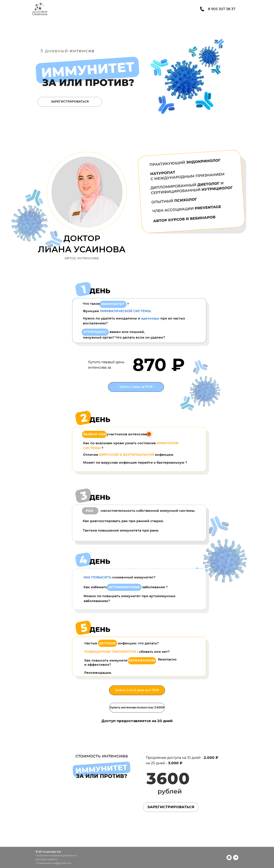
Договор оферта (46, 859)
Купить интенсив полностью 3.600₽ (137, 707)
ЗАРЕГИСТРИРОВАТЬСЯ (70, 102)
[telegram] (236, 858)
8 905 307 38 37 (222, 9)
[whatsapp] (229, 858)
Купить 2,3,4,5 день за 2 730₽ (137, 690)
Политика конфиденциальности (56, 855)
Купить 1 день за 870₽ (136, 387)
